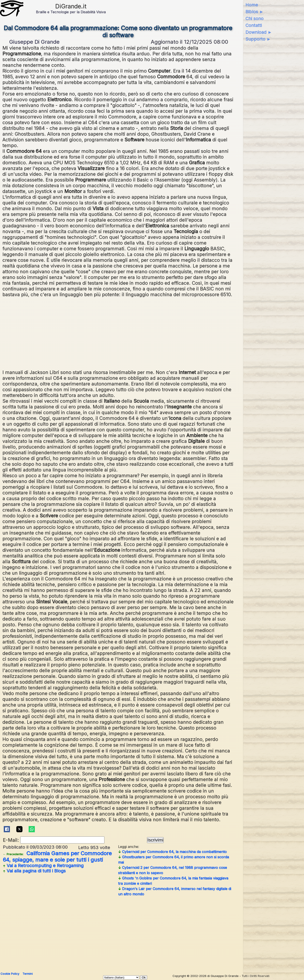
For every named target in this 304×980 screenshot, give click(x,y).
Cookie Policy (10, 974)
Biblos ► (255, 12)
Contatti (254, 25)
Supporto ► (258, 39)
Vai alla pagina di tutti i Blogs (34, 871)
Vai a (43, 866)
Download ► (259, 32)
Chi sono (254, 19)
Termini (28, 974)
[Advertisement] (118, 333)
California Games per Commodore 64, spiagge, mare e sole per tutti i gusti (57, 857)
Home (252, 5)
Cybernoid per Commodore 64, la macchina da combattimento (172, 852)
